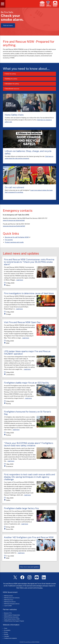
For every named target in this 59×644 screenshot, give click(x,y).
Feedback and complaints (10, 638)
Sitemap (6, 634)
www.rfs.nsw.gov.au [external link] (14, 220)
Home (12, 74)
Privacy (6, 632)
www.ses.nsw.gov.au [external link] (14, 226)
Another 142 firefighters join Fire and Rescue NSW (29, 537)
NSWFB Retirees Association (11, 617)
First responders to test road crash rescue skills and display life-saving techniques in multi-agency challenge (29, 477)
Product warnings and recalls (14, 242)
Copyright (7, 636)
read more (20, 280)
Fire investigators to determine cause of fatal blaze (29, 293)
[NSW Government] (42, 4)
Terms (6, 628)
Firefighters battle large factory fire (21, 508)
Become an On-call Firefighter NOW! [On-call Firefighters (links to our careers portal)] (17, 237)
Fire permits (9, 240)
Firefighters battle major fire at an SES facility (27, 383)
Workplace (13, 84)
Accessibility (7, 630)
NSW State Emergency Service (12, 604)
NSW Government (8, 596)
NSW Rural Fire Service (10, 602)
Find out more (8, 25)
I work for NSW (8, 606)
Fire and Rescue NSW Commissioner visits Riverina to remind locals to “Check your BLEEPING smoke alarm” (29, 262)
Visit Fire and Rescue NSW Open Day (22, 322)
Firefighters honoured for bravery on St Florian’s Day (27, 413)
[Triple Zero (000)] (55, 4)
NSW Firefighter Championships (12, 615)
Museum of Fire (8, 613)
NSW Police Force (9, 600)
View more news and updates (29, 567)
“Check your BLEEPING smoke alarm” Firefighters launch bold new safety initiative (29, 444)
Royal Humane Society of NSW (12, 619)
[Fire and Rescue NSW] (49, 4)
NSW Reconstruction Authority (12, 598)
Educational (13, 89)
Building (12, 79)
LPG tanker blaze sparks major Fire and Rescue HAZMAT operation (27, 353)
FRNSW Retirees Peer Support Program (14, 621)
